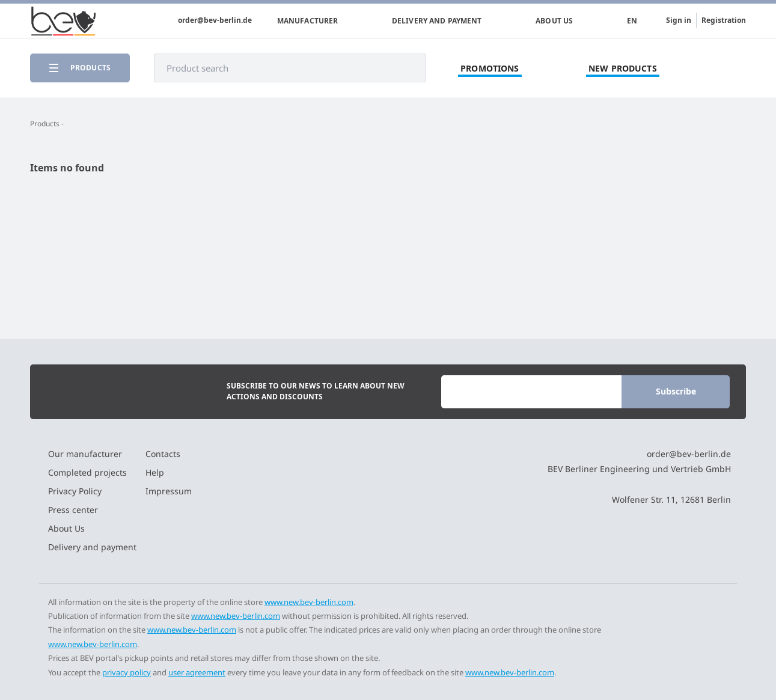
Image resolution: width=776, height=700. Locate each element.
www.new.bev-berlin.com (309, 602)
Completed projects (87, 472)
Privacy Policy (75, 491)
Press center (73, 510)
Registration (724, 20)
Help (155, 472)
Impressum (169, 491)
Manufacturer (307, 21)
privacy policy (127, 672)
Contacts (163, 454)
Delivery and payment (437, 21)
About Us (554, 21)
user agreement (197, 672)
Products (45, 124)
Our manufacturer (85, 454)
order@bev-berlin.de (215, 20)
